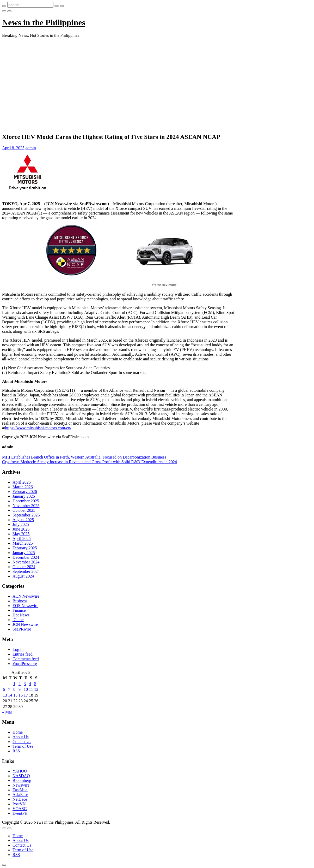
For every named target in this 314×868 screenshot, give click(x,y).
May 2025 (21, 534)
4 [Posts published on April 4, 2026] (30, 684)
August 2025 (23, 520)
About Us (21, 737)
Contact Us (22, 742)
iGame (18, 620)
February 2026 (25, 492)
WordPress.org (25, 664)
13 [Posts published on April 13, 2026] (5, 695)
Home (18, 732)
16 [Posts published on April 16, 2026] (21, 695)
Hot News (21, 615)
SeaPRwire (22, 629)
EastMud (20, 790)
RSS (16, 751)
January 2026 (24, 496)
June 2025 (21, 529)
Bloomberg (22, 780)
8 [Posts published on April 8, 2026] (14, 689)
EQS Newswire (25, 606)
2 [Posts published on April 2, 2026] (20, 684)
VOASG (20, 809)
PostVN (19, 804)
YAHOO (20, 771)
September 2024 (26, 571)
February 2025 (25, 548)
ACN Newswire (26, 596)
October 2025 (24, 510)
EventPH (20, 813)
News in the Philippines (44, 22)
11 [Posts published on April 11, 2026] (31, 689)
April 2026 (22, 482)
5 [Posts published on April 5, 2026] (35, 684)
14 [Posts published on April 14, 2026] (10, 695)
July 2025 (21, 524)
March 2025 (23, 543)
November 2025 (26, 506)
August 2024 (23, 576)
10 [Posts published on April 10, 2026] (26, 689)
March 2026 (23, 487)
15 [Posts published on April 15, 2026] (15, 695)
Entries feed (23, 654)
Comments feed (26, 659)
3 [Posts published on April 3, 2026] (25, 684)
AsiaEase (20, 795)
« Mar (7, 712)
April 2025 (22, 539)
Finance (19, 610)
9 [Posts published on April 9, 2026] (20, 689)
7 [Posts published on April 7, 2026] (9, 689)
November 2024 (26, 562)
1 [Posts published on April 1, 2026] (14, 684)
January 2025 (24, 553)
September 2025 (26, 515)
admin (31, 148)
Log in (18, 649)
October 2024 (24, 567)
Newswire (21, 785)
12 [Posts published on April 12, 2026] (36, 689)
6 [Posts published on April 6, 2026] (4, 689)
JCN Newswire (25, 624)
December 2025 (26, 501)
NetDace (20, 799)
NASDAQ (21, 776)
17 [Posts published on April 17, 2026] (26, 695)
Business (20, 601)
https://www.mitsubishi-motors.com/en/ (38, 428)
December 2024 (26, 557)
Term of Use (23, 746)
